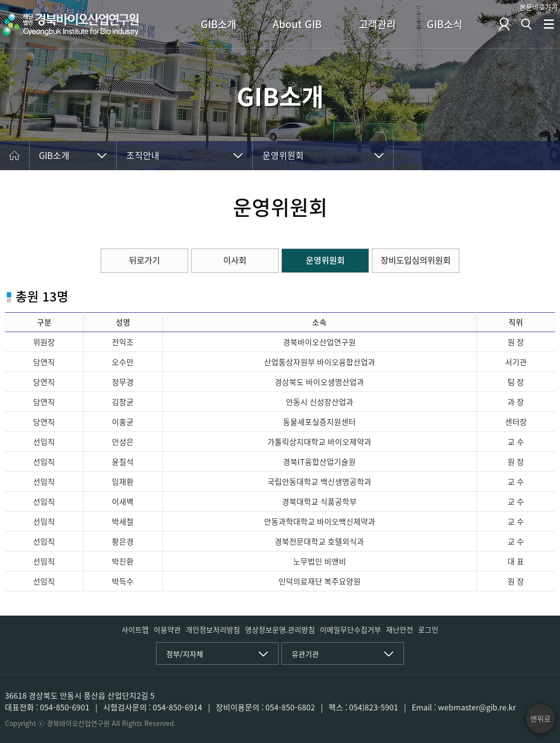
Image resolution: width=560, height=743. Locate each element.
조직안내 (143, 155)
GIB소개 (219, 24)
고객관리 (377, 24)
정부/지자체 (185, 654)
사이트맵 (135, 630)
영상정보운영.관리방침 (280, 630)
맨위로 (541, 719)
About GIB (297, 24)
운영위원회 (283, 155)
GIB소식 (445, 24)
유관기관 (305, 654)
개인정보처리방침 (213, 630)
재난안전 (400, 630)
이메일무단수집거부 (350, 630)
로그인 (428, 630)
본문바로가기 (539, 7)
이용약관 (167, 630)
